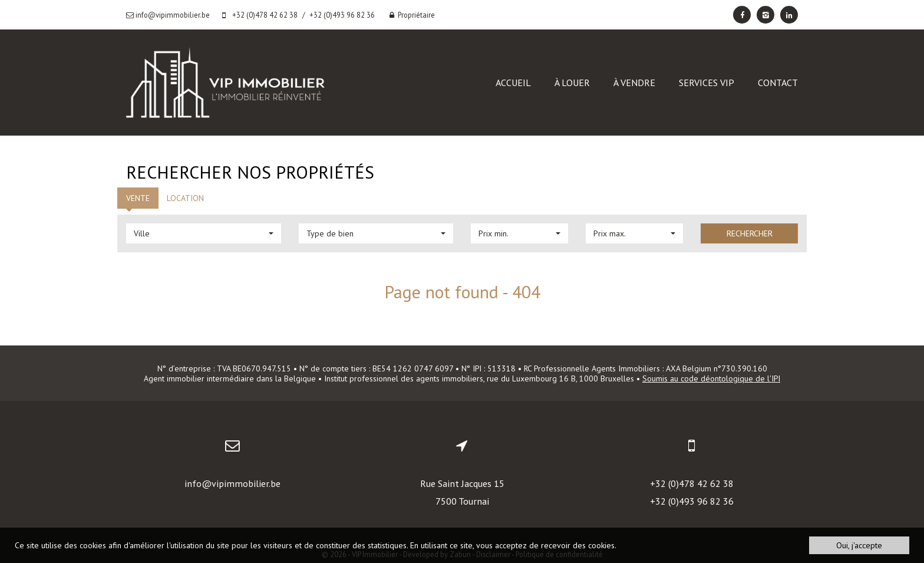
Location (185, 198)
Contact (778, 83)
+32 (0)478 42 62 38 (692, 483)
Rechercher (750, 233)
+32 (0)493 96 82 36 (692, 501)
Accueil (513, 83)
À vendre (634, 83)
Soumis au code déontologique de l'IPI (711, 378)
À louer (572, 83)
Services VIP (707, 83)
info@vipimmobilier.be (232, 483)
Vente (138, 198)
